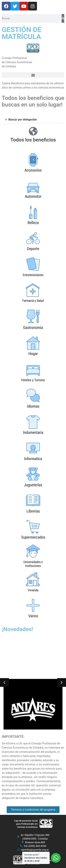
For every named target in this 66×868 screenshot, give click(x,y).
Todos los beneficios (33, 140)
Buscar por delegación (23, 120)
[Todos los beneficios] (33, 131)
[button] (33, 75)
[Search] (63, 18)
